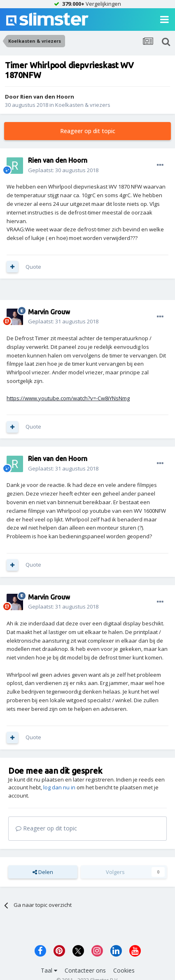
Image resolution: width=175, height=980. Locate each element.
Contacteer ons (85, 970)
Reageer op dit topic (88, 131)
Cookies (124, 970)
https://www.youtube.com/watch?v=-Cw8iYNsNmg (68, 398)
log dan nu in (59, 787)
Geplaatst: (63, 170)
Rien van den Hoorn (47, 97)
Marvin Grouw (49, 312)
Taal (49, 970)
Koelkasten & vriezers (83, 105)
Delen (43, 872)
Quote (33, 267)
